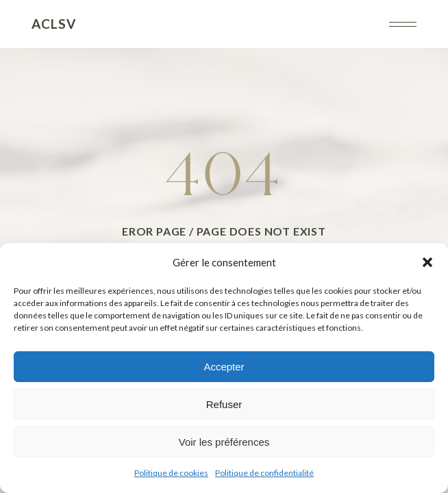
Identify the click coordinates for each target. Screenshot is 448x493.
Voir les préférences (224, 442)
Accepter (224, 367)
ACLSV (54, 24)
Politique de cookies (171, 473)
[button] (427, 262)
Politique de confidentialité (264, 473)
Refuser (224, 404)
